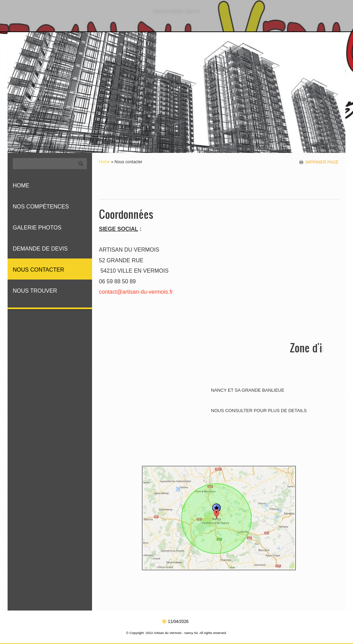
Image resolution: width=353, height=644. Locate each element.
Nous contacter (38, 270)
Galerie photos (37, 228)
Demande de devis (40, 249)
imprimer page (322, 162)
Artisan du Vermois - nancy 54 (176, 12)
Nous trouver (35, 291)
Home (104, 162)
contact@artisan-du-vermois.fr (136, 292)
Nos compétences (41, 207)
